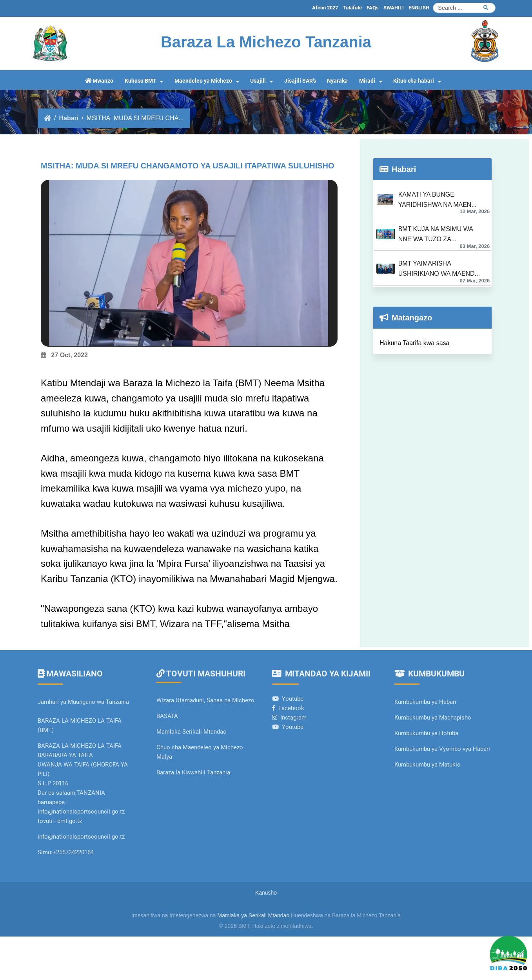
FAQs (373, 8)
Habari (69, 118)
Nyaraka (337, 81)
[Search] (464, 8)
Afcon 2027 (325, 8)
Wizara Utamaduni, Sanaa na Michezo (205, 700)
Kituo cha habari (414, 81)
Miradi (367, 81)
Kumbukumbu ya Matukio (428, 765)
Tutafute (352, 8)
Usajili (258, 81)
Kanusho (266, 893)
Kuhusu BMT (141, 81)
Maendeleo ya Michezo (203, 81)
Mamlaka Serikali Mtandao (192, 732)
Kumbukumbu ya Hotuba (426, 733)
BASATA (167, 716)
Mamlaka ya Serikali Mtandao (254, 915)
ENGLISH (419, 8)
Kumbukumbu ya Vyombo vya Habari (442, 749)
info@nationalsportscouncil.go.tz (81, 837)
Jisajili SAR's (300, 81)
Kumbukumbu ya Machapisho (434, 718)
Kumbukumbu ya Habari (425, 702)
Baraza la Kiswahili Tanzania (193, 772)
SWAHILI (394, 8)
